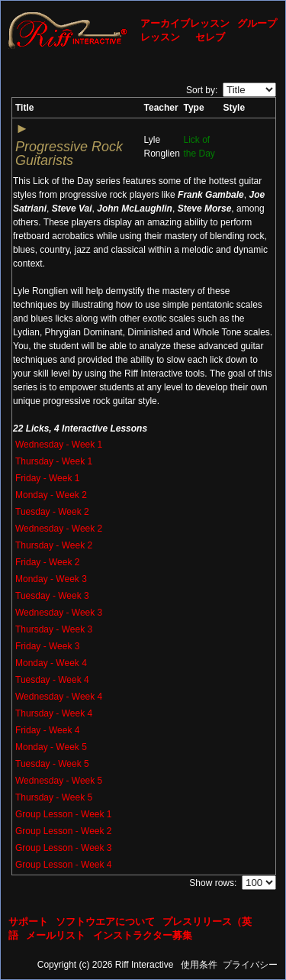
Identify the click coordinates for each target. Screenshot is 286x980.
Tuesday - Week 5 (52, 764)
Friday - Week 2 (47, 562)
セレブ (210, 37)
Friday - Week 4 (47, 730)
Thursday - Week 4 (54, 713)
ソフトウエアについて (105, 922)
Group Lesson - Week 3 (64, 848)
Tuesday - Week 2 (52, 512)
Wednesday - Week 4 (59, 697)
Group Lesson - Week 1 (64, 814)
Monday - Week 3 (51, 579)
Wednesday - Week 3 (59, 613)
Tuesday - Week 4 (52, 680)
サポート (28, 922)
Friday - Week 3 (47, 646)
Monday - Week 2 (51, 495)
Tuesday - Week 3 (52, 596)
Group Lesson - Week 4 (64, 865)
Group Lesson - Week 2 (64, 831)
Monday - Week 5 (51, 747)
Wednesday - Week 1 (59, 445)
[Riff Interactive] (68, 30)
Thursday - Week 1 (54, 461)
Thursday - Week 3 (54, 629)
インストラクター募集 (143, 935)
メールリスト (56, 935)
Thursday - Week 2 (54, 545)
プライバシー (250, 965)
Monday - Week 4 (51, 663)
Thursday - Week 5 (54, 797)
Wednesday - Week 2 (59, 529)
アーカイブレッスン (185, 23)
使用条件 (199, 965)
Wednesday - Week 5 (59, 781)
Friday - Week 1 (47, 478)
